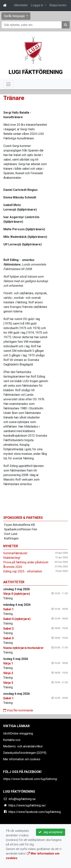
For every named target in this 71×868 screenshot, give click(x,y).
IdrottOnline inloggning (18, 733)
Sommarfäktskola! (15, 553)
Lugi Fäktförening (36, 72)
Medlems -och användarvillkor (23, 746)
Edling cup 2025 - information (23, 571)
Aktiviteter (21, 5)
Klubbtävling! (12, 558)
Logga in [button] (37, 5)
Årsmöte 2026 (13, 567)
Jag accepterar (51, 832)
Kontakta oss (12, 740)
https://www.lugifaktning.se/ (27, 805)
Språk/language (15, 16)
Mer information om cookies (22, 759)
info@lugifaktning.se (22, 799)
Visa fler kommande (18, 710)
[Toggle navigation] (8, 84)
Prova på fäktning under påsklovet (26, 562)
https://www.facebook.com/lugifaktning (30, 779)
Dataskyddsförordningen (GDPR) (25, 753)
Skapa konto (58, 5)
